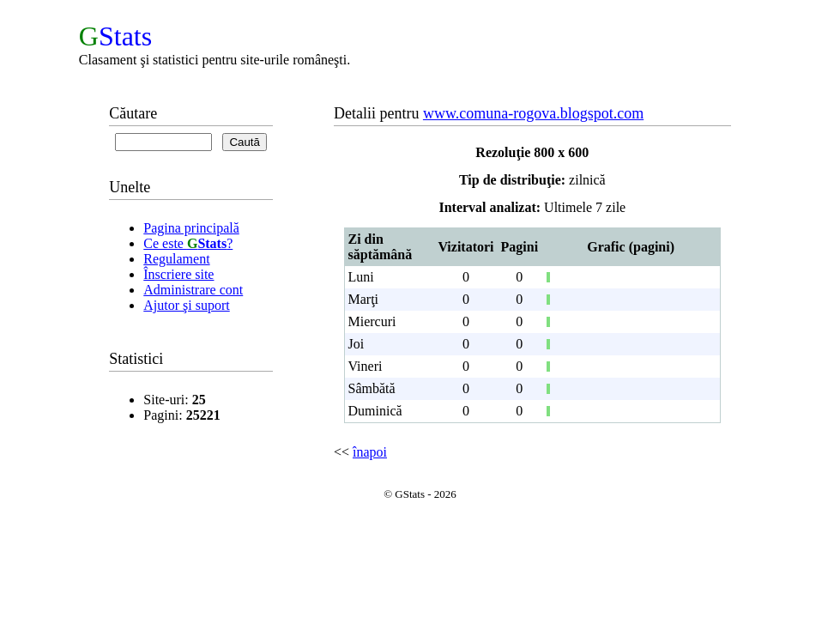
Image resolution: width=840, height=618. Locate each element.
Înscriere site (178, 274)
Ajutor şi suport (186, 305)
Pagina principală (191, 228)
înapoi (370, 452)
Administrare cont (193, 290)
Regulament (176, 259)
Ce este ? (188, 243)
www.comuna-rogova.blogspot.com (533, 113)
